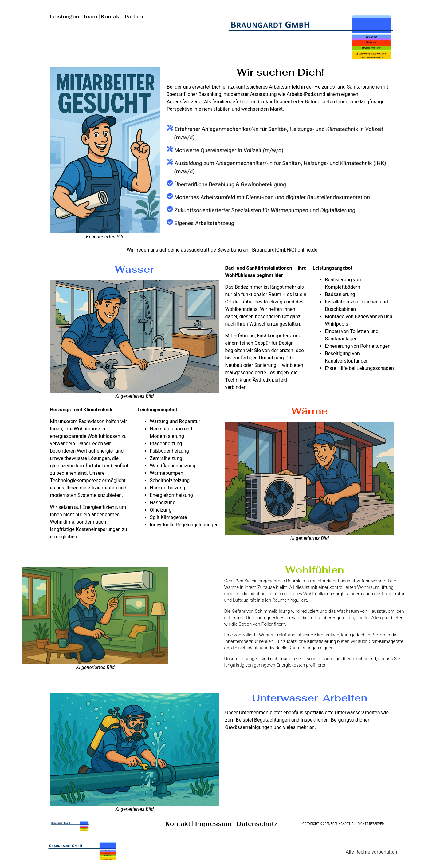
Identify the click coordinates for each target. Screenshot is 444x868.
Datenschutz (257, 824)
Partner (134, 16)
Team (91, 16)
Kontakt (111, 16)
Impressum (214, 824)
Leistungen (65, 16)
